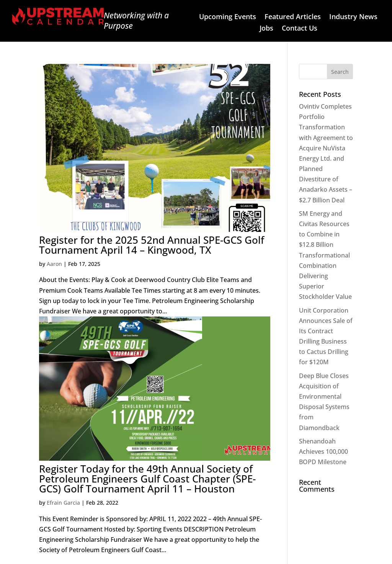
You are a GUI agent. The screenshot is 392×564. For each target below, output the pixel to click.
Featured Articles (293, 17)
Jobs (266, 29)
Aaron (54, 264)
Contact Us (300, 29)
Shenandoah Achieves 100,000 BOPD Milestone (323, 452)
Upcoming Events (228, 17)
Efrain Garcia (63, 503)
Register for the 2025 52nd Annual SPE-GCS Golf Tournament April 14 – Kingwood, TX (152, 245)
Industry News (353, 17)
